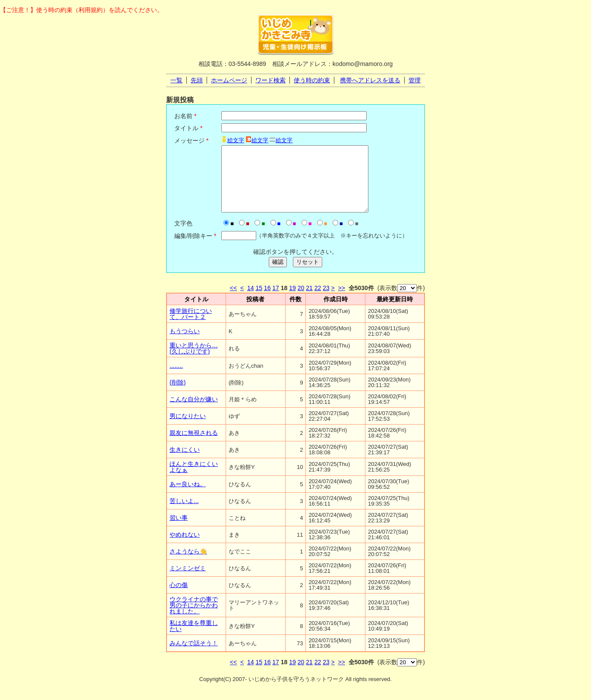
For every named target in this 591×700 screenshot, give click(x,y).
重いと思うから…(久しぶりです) (194, 361)
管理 (415, 80)
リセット (308, 275)
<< (233, 301)
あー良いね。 (188, 497)
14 (251, 301)
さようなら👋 (188, 564)
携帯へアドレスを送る (370, 80)
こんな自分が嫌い (194, 412)
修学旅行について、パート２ (191, 327)
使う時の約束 (312, 80)
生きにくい (185, 462)
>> (342, 301)
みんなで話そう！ (194, 656)
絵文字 (236, 140)
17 (276, 301)
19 (292, 301)
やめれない (185, 547)
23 (326, 301)
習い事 (179, 531)
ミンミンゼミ (188, 581)
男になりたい (188, 429)
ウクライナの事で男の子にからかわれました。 (194, 618)
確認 (278, 275)
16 (267, 301)
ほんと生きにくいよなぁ (194, 480)
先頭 (197, 80)
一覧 (176, 80)
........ (176, 378)
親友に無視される (194, 446)
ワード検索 (270, 80)
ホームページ (229, 80)
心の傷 (179, 598)
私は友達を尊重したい (194, 639)
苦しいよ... (184, 514)
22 (318, 301)
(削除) (178, 395)
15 (259, 301)
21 (309, 301)
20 (301, 301)
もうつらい (185, 344)
